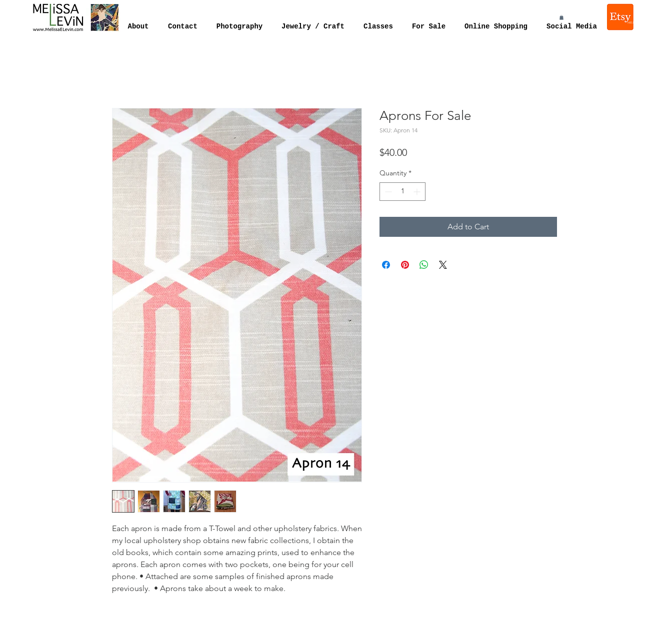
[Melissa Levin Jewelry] (621, 17)
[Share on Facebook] (386, 265)
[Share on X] (443, 265)
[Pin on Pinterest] (405, 265)
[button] (561, 17)
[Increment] (418, 192)
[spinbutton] (402, 192)
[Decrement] (387, 192)
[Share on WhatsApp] (424, 265)
